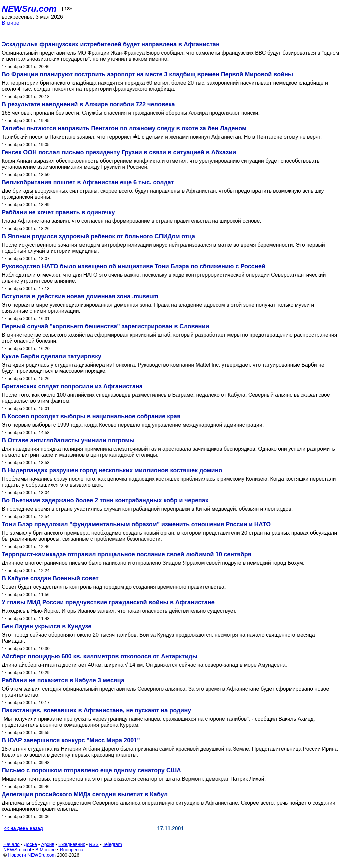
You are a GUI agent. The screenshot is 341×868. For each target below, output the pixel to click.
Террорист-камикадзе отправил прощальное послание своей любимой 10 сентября (127, 554)
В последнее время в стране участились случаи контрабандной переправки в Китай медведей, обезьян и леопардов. (147, 509)
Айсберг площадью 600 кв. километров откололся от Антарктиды (100, 656)
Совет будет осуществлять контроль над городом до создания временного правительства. (114, 587)
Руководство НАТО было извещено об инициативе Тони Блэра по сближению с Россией (134, 266)
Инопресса (72, 850)
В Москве (45, 850)
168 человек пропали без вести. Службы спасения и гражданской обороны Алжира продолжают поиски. (131, 113)
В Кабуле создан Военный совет (50, 578)
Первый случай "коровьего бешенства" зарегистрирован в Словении (105, 326)
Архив (48, 844)
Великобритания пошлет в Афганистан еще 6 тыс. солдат (88, 182)
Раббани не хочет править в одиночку (58, 212)
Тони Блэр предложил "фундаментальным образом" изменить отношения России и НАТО (136, 524)
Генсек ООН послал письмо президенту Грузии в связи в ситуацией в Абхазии (119, 152)
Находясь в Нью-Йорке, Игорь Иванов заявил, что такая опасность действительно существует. (119, 611)
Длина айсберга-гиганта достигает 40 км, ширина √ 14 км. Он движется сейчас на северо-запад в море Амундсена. (144, 665)
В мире (10, 23)
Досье (30, 844)
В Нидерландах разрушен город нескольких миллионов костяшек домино (112, 470)
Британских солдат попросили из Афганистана (72, 386)
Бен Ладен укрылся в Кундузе (46, 626)
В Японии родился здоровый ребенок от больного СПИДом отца (98, 236)
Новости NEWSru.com (32, 855)
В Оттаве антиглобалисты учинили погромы (68, 440)
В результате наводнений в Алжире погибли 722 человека (88, 104)
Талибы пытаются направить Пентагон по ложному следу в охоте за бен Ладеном (124, 128)
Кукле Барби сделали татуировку (51, 356)
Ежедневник (72, 844)
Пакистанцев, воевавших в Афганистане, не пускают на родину (96, 710)
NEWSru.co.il (17, 850)
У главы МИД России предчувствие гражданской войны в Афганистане (108, 602)
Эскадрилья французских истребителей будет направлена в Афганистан (111, 44)
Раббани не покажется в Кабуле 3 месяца (63, 680)
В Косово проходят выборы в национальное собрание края (91, 416)
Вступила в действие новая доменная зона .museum (80, 296)
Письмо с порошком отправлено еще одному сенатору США (91, 770)
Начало (11, 844)
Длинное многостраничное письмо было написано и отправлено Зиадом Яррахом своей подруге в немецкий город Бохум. (153, 563)
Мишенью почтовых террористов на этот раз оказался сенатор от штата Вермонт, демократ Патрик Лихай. (134, 779)
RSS (94, 844)
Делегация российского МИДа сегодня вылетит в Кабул (85, 794)
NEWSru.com (29, 9)
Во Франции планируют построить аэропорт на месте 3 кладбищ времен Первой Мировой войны (147, 74)
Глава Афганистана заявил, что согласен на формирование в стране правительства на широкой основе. (131, 221)
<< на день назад (23, 828)
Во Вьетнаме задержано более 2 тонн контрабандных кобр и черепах (105, 500)
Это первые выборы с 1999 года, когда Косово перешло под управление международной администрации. (133, 425)
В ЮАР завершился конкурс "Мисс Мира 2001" (71, 740)
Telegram (113, 844)
